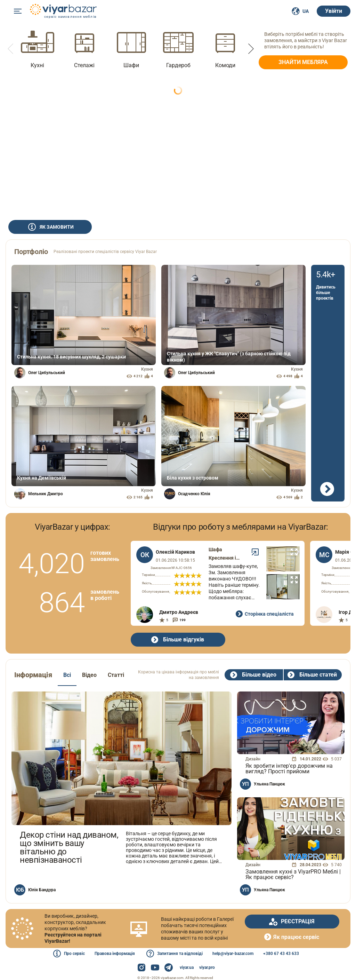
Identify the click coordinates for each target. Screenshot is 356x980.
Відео (89, 675)
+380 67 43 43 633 (281, 954)
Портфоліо (31, 252)
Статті (116, 675)
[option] (37, 49)
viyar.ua (187, 967)
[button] (11, 49)
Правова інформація (115, 954)
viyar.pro (207, 967)
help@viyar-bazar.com (233, 954)
